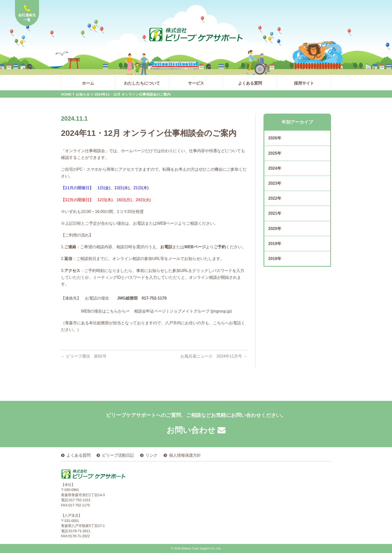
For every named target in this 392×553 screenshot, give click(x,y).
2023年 (275, 183)
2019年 (275, 244)
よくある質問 (78, 455)
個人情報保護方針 (185, 455)
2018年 (275, 259)
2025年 (275, 153)
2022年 (275, 198)
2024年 (275, 168)
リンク (151, 455)
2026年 (275, 138)
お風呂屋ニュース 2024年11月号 (214, 356)
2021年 (275, 213)
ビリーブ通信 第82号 (84, 356)
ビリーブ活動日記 (118, 455)
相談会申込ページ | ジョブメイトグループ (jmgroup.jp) (183, 311)
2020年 (275, 229)
